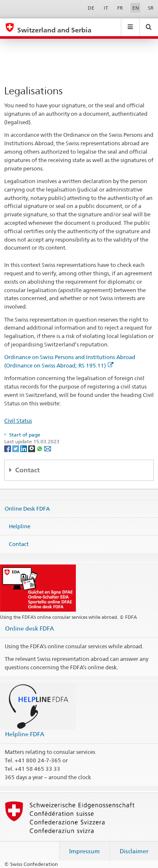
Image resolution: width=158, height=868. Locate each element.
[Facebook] (8, 448)
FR (120, 8)
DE (91, 8)
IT (106, 8)
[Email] (48, 448)
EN (136, 8)
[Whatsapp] (40, 448)
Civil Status (18, 421)
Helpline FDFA (25, 734)
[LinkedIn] (24, 448)
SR (151, 8)
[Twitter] (16, 448)
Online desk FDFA (29, 628)
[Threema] (32, 448)
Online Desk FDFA (27, 509)
